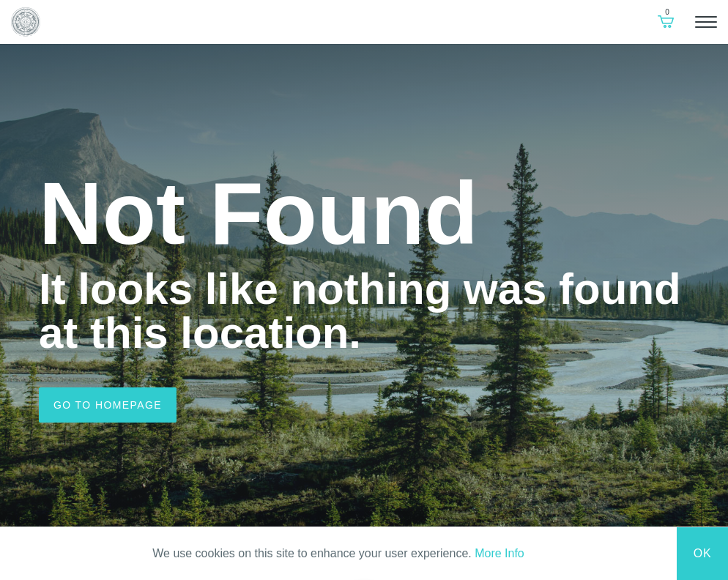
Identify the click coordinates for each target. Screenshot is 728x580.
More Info (499, 553)
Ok (703, 553)
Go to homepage (108, 405)
